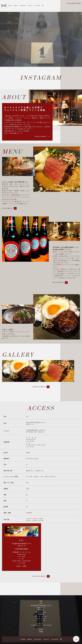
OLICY (30, 5)
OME (10, 5)
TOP (76, 639)
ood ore (9, 208)
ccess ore (41, 576)
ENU (16, 5)
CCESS (38, 5)
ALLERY (23, 5)
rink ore (60, 283)
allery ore (41, 387)
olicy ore (43, 137)
